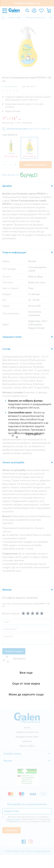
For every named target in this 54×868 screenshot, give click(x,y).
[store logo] (14, 10)
